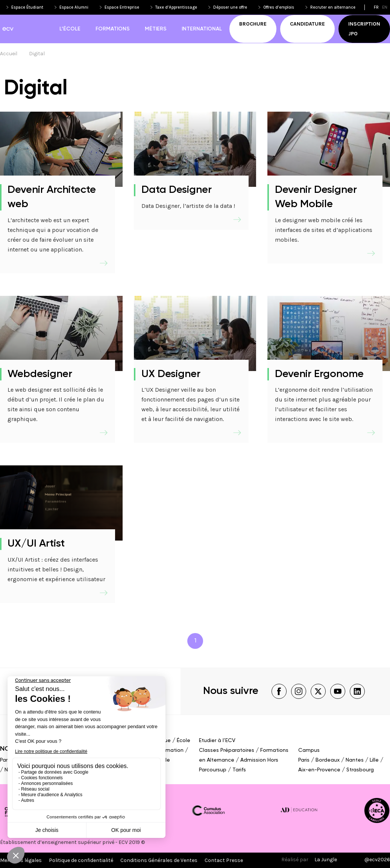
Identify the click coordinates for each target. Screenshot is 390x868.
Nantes (355, 760)
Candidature (307, 24)
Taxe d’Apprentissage (176, 7)
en (385, 7)
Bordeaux (328, 760)
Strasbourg (360, 770)
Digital (37, 54)
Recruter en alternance (333, 7)
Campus (309, 750)
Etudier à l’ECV (217, 741)
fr (376, 7)
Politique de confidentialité (81, 860)
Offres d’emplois (279, 7)
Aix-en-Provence (319, 770)
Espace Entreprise (122, 7)
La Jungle (326, 860)
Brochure (253, 24)
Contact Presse (224, 860)
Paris (6, 760)
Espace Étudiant (27, 7)
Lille (374, 760)
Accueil (9, 54)
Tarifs (239, 770)
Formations (113, 29)
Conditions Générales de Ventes (159, 860)
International (202, 29)
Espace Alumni (74, 7)
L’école (70, 29)
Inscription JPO (364, 29)
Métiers (156, 29)
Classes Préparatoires (227, 750)
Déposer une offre (230, 7)
